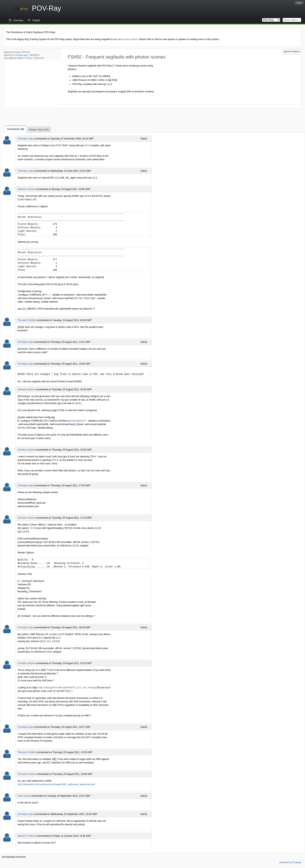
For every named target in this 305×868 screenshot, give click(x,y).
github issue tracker (128, 39)
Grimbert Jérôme (26, 189)
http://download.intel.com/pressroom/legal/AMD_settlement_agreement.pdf (56, 784)
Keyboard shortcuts (14, 857)
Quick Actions (292, 52)
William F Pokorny (25, 58)
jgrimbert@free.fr (77, 421)
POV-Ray (26, 52)
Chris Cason (24, 796)
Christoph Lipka (21, 55)
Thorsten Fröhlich (27, 320)
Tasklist (36, 20)
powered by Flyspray (290, 862)
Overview (18, 20)
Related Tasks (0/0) (39, 130)
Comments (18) (16, 129)
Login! (299, 3)
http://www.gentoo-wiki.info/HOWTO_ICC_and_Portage (67, 688)
